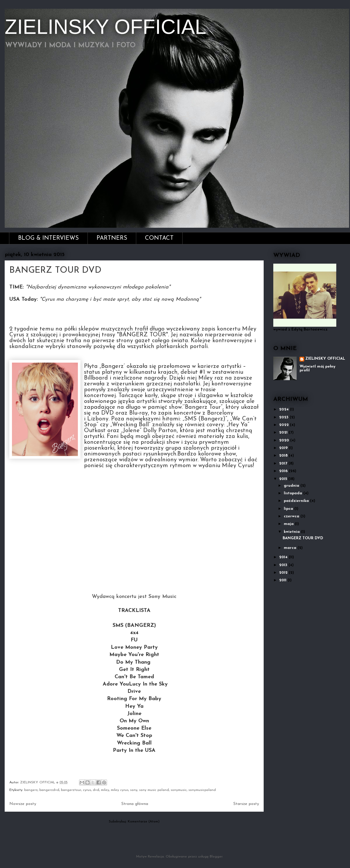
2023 (284, 417)
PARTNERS (112, 238)
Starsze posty (246, 804)
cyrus (87, 790)
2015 (284, 479)
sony (134, 790)
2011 (283, 580)
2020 (285, 440)
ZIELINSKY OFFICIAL (105, 27)
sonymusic (179, 790)
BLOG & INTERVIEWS (48, 238)
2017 (284, 463)
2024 (285, 409)
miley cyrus (120, 790)
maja (289, 524)
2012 (284, 573)
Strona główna (135, 804)
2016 (284, 471)
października (297, 501)
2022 (285, 425)
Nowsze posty (23, 804)
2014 (284, 557)
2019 (284, 448)
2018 (284, 456)
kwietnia (292, 532)
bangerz (31, 790)
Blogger (216, 857)
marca (291, 548)
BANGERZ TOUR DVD (55, 271)
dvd (96, 790)
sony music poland (154, 790)
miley (105, 790)
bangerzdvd (49, 790)
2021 (284, 433)
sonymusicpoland (202, 790)
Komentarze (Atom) (144, 822)
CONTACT (159, 238)
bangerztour (71, 790)
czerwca (292, 516)
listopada (294, 493)
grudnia (292, 486)
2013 (284, 565)
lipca (289, 509)
